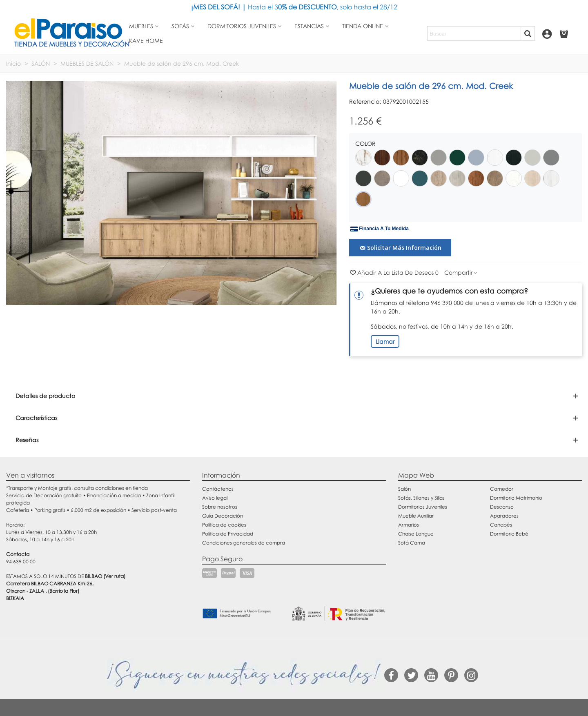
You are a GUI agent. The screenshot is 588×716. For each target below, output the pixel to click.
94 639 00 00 (21, 561)
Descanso (502, 507)
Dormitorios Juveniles (423, 507)
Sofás (180, 26)
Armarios (409, 525)
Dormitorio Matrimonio (516, 498)
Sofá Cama (412, 543)
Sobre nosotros (220, 507)
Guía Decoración (223, 516)
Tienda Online (363, 26)
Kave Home (146, 41)
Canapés (501, 525)
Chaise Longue (416, 534)
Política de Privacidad (228, 534)
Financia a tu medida (380, 229)
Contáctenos (218, 489)
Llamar (385, 341)
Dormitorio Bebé (509, 534)
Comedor (502, 489)
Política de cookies (224, 525)
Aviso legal (215, 498)
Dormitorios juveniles (242, 26)
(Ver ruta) (114, 576)
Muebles (141, 26)
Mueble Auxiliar (416, 516)
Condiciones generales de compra (244, 543)
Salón (404, 489)
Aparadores (504, 516)
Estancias (309, 26)
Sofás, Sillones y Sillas (421, 498)
